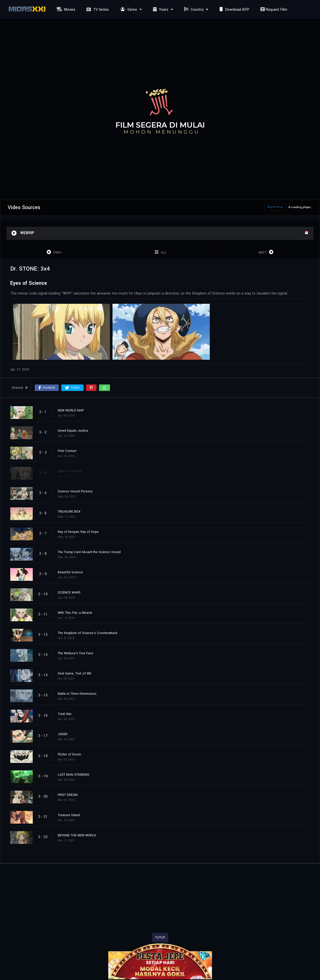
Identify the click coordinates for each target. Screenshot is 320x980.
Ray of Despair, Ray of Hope (78, 532)
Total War (65, 714)
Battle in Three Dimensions (77, 694)
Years (160, 10)
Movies (65, 10)
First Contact (67, 451)
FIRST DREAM (68, 795)
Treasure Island (69, 815)
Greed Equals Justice (73, 431)
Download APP (234, 10)
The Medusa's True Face (75, 653)
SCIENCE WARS (69, 593)
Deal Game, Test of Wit (74, 673)
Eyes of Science (69, 471)
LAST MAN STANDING (73, 775)
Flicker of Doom (69, 754)
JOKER (63, 734)
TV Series (97, 10)
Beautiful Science (70, 572)
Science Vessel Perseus (75, 491)
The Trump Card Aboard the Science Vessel (89, 552)
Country (193, 10)
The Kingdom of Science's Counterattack (87, 633)
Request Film (273, 10)
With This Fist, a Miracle (75, 613)
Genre (128, 10)
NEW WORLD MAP (71, 410)
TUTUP (160, 938)
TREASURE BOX (69, 512)
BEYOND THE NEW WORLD (77, 835)
